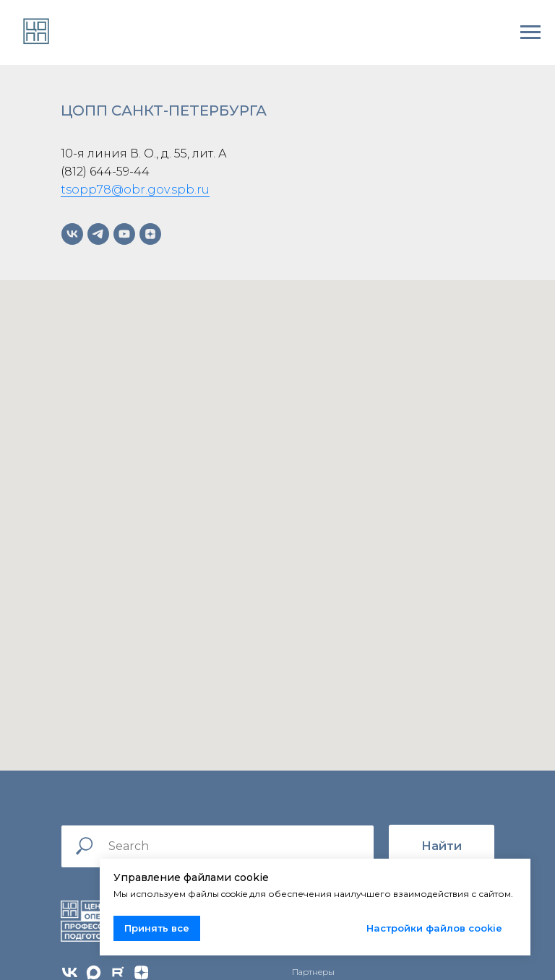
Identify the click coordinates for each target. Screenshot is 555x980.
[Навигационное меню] (530, 32)
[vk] (72, 234)
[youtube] (124, 234)
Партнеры (313, 972)
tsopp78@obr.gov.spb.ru (135, 190)
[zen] (150, 234)
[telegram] (98, 234)
